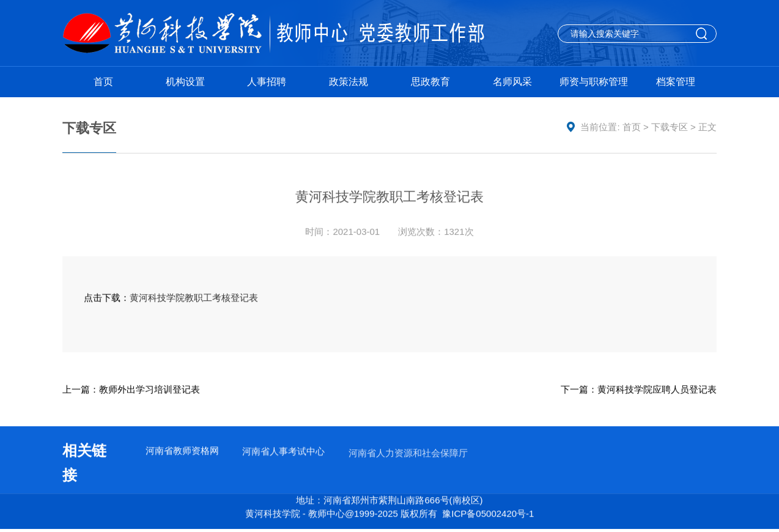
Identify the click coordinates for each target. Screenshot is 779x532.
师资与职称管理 (594, 82)
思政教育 (430, 82)
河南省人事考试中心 (283, 452)
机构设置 (185, 82)
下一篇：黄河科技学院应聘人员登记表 (639, 389)
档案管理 (676, 82)
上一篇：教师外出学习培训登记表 (131, 389)
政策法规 (349, 82)
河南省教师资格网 (182, 451)
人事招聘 (267, 82)
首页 (103, 82)
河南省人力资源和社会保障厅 (408, 455)
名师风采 (512, 82)
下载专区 (670, 127)
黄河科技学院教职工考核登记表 (194, 298)
